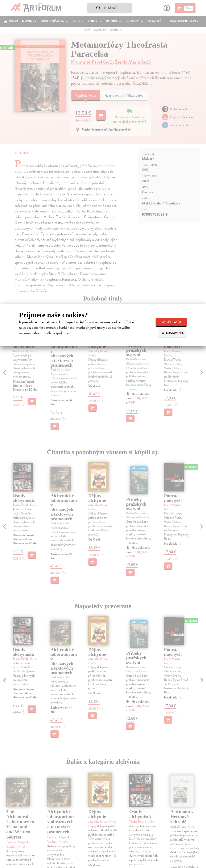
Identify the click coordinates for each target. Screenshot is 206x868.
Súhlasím (171, 322)
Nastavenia (172, 333)
